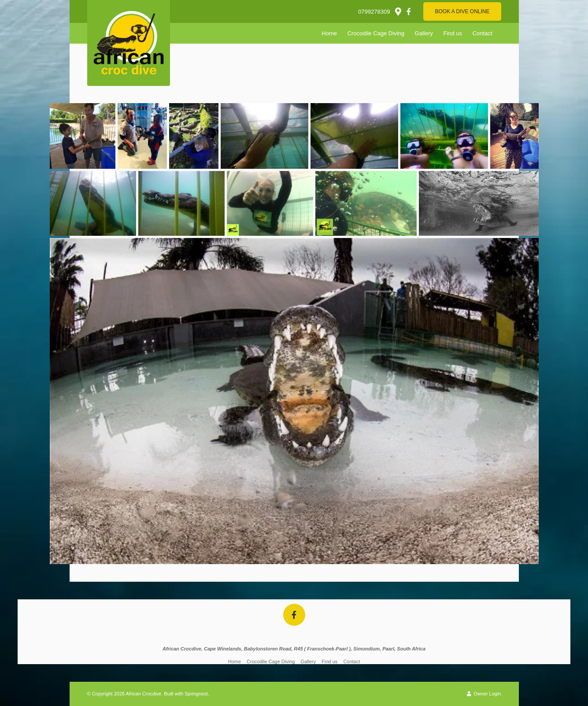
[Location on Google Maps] (398, 11)
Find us (453, 33)
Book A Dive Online (462, 11)
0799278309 (374, 12)
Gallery (424, 33)
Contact (483, 33)
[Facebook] (409, 11)
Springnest (196, 694)
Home (329, 33)
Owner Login (484, 694)
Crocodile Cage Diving (376, 33)
